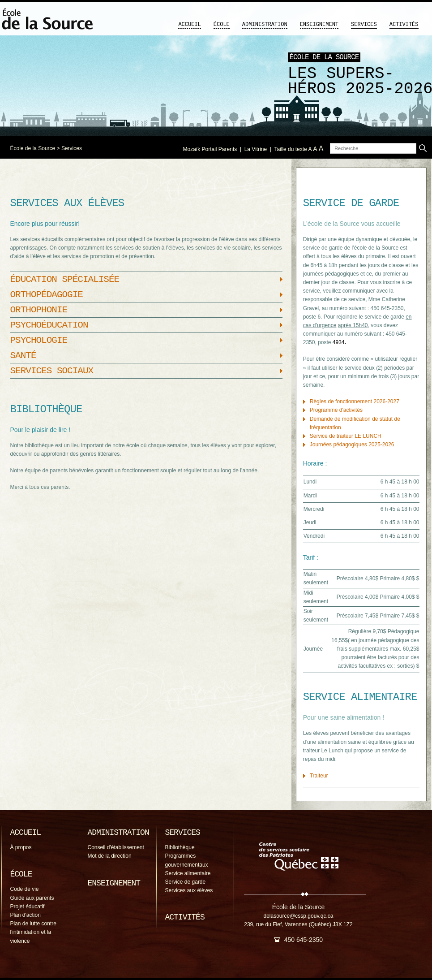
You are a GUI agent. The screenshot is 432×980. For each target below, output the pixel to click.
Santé (23, 356)
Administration (265, 25)
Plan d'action (26, 915)
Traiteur (319, 776)
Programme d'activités (336, 410)
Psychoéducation (49, 325)
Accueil (189, 25)
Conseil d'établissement (116, 847)
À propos (21, 847)
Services (364, 25)
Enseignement (319, 25)
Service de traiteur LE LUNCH (346, 436)
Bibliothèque (180, 847)
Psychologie (39, 340)
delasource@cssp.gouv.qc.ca (298, 916)
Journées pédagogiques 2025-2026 (352, 445)
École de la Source (33, 148)
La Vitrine (256, 149)
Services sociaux (52, 371)
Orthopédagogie (47, 295)
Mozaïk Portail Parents (210, 149)
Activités (404, 25)
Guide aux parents (32, 898)
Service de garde (186, 882)
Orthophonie (39, 310)
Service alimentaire (188, 873)
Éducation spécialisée (65, 279)
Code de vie (25, 889)
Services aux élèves (189, 890)
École (222, 25)
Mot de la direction (110, 856)
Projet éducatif (28, 907)
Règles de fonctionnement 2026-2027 (355, 401)
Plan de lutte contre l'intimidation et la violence (33, 932)
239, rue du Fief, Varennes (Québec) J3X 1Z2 (298, 924)
